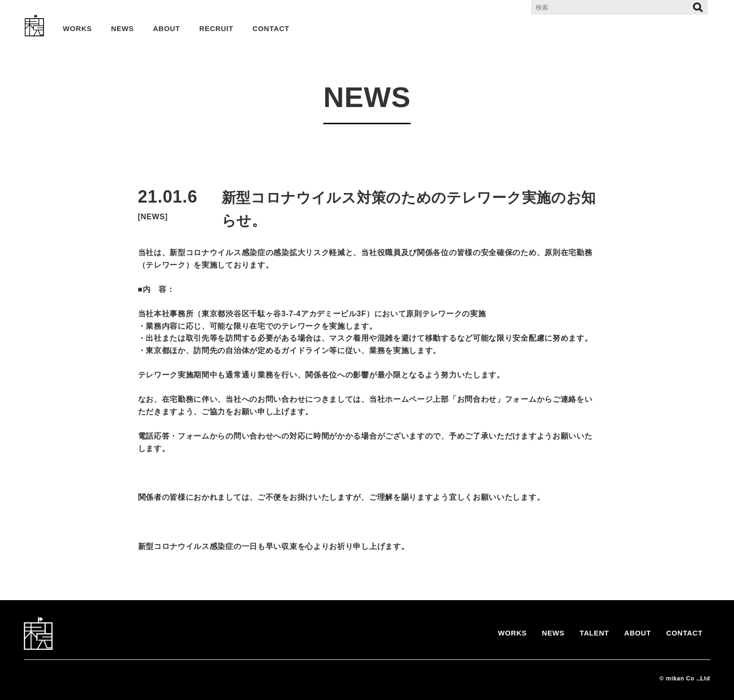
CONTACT (271, 28)
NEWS (123, 28)
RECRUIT (216, 28)
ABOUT (166, 28)
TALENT (588, 634)
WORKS (78, 28)
